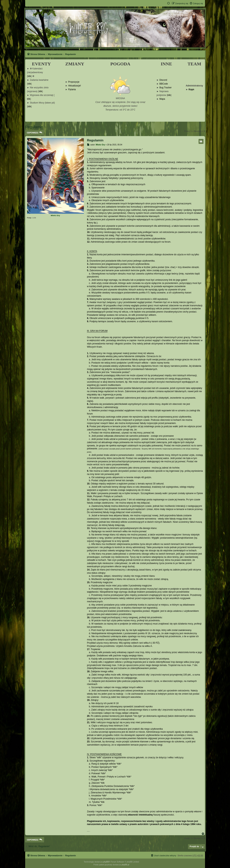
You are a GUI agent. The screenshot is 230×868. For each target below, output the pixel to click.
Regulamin (34, 127)
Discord (163, 80)
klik (29, 76)
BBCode (164, 84)
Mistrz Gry (55, 215)
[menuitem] (196, 3)
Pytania (72, 90)
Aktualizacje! (74, 86)
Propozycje (74, 82)
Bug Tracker (166, 88)
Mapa (162, 99)
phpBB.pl (125, 865)
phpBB (106, 862)
